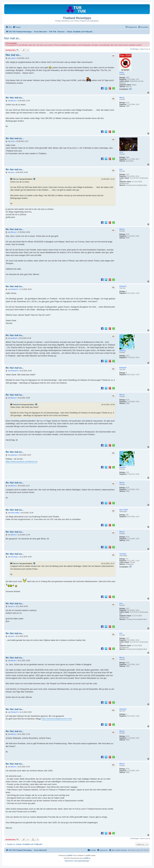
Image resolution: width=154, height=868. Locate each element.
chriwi (122, 72)
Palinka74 (123, 286)
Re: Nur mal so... (15, 98)
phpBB (69, 855)
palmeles (123, 351)
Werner (122, 98)
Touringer (123, 554)
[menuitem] (9, 27)
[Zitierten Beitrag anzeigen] (34, 179)
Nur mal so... (13, 38)
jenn (121, 169)
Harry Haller (124, 510)
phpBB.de (87, 858)
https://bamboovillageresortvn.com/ (57, 719)
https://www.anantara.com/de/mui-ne (22, 462)
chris (121, 152)
